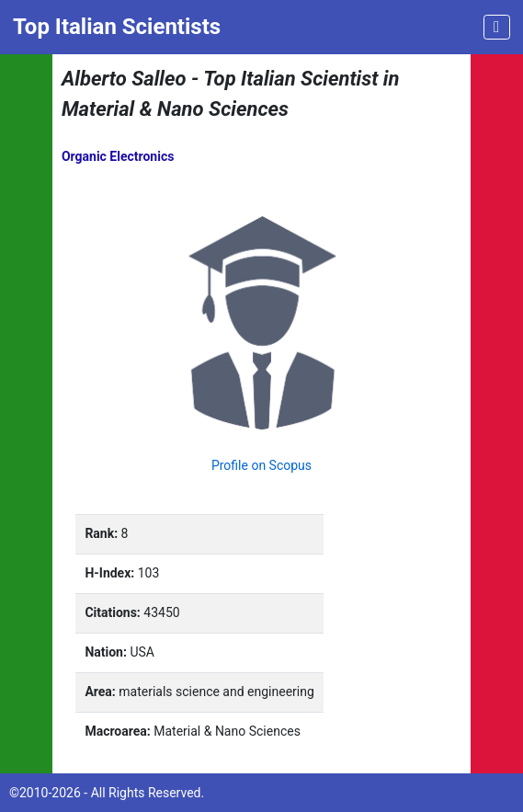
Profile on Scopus (261, 465)
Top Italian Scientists (117, 27)
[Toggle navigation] (497, 27)
